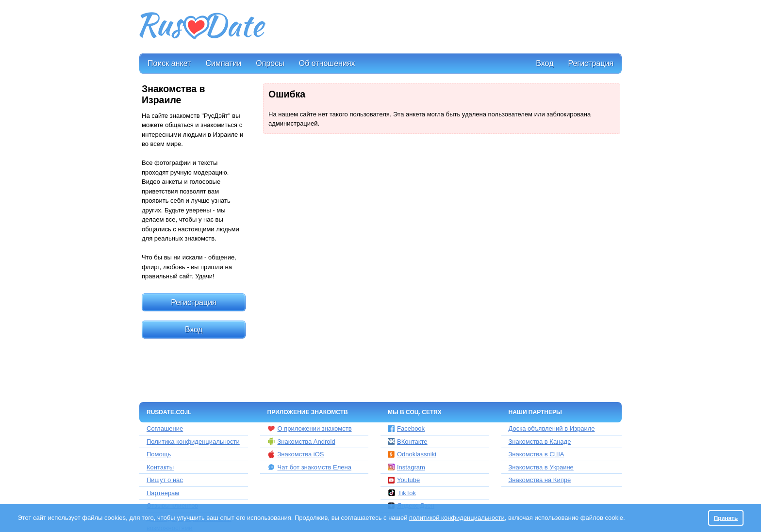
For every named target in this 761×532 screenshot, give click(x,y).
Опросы (270, 63)
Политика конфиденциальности (193, 442)
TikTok (402, 493)
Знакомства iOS (296, 454)
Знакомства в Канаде (540, 442)
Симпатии (223, 63)
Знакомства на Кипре (540, 480)
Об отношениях (327, 63)
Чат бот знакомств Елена (309, 467)
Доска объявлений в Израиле (552, 428)
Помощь (159, 454)
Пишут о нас (165, 480)
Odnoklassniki (412, 454)
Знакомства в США (537, 454)
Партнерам (163, 493)
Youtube (404, 480)
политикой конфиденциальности (457, 518)
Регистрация (591, 63)
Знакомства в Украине (541, 467)
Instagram (406, 467)
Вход (545, 63)
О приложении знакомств (310, 429)
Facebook (406, 428)
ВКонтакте (408, 442)
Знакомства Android (301, 441)
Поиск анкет (169, 63)
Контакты (160, 467)
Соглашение (165, 428)
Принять (726, 518)
